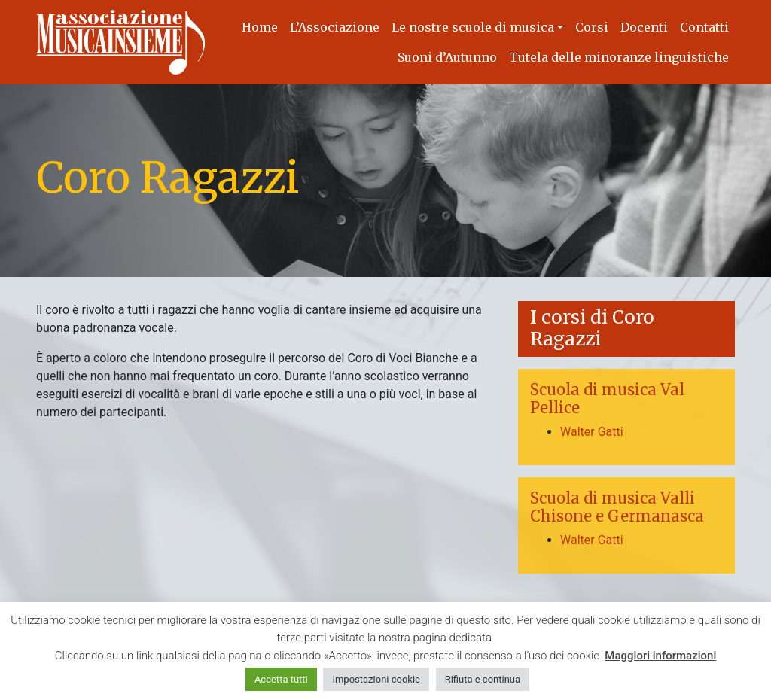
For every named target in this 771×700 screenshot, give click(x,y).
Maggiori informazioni (660, 656)
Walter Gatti (592, 432)
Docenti (644, 27)
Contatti (704, 27)
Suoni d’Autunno (447, 57)
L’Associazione (335, 27)
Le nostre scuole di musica (473, 27)
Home (260, 27)
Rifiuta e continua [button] (483, 679)
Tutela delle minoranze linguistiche (619, 57)
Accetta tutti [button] (281, 679)
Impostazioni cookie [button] (376, 679)
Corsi (592, 27)
